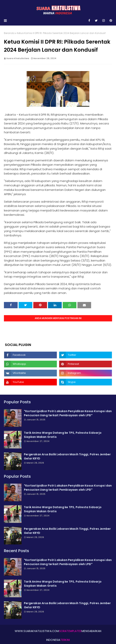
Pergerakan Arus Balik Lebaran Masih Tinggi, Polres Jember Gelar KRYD (67, 456)
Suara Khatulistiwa (18, 58)
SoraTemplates (70, 631)
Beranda (9, 33)
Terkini (65, 640)
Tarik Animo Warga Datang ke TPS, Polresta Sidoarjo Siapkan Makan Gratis (63, 435)
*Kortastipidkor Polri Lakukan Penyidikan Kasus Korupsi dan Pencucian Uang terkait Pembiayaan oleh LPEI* (68, 413)
